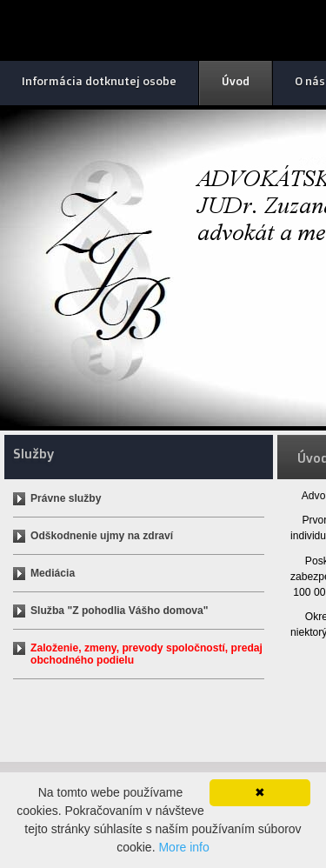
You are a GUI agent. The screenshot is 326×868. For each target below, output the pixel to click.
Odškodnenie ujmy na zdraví (102, 536)
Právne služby (66, 498)
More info (183, 847)
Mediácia (53, 573)
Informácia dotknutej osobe (99, 81)
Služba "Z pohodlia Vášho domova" (120, 611)
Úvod (236, 81)
